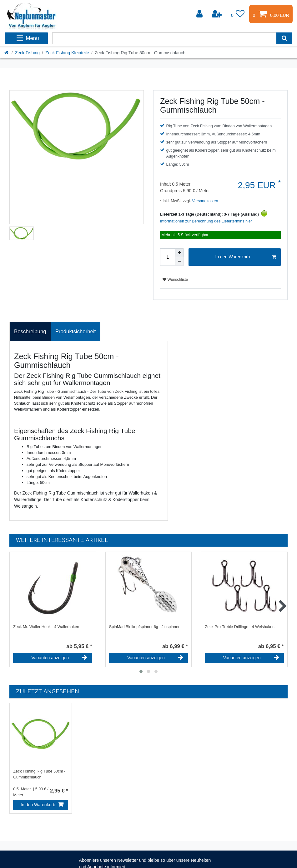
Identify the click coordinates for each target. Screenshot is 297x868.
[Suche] (284, 38)
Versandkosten (205, 201)
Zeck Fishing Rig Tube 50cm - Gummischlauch (39, 774)
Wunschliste (175, 280)
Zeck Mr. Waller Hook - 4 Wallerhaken (46, 627)
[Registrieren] (217, 14)
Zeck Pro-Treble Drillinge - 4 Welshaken (240, 627)
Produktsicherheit (76, 332)
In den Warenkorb (246, 257)
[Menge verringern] (179, 261)
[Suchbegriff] (164, 38)
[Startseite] (7, 53)
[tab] (30, 332)
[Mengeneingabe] (168, 257)
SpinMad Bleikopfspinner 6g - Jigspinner (144, 627)
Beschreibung (30, 332)
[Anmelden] (200, 14)
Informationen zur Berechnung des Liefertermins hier (206, 221)
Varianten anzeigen (60, 658)
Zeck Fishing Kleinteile (67, 53)
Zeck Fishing (27, 53)
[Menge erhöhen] (179, 253)
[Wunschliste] (238, 14)
